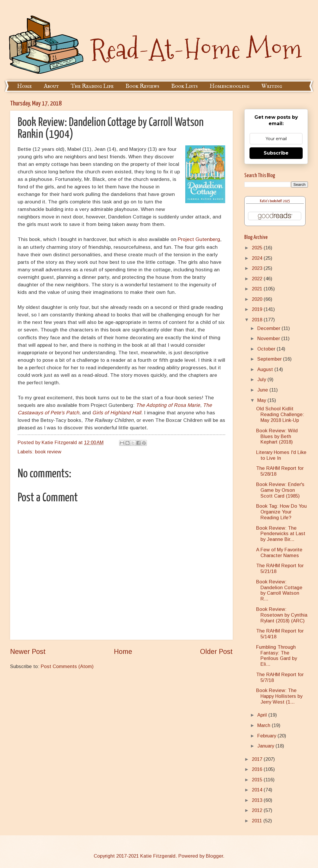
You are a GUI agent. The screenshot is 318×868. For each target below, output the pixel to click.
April (263, 715)
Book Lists (184, 86)
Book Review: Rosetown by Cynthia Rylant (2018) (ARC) (282, 615)
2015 (258, 780)
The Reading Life (92, 86)
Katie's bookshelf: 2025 (275, 201)
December (269, 328)
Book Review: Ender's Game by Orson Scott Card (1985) (280, 490)
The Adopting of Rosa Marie (168, 405)
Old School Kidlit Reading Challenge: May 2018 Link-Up (280, 414)
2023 (258, 268)
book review (48, 452)
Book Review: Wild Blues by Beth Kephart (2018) (277, 436)
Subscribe (276, 153)
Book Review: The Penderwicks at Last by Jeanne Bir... (281, 534)
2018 (258, 320)
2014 (258, 790)
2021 (258, 289)
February (267, 736)
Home (24, 86)
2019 (258, 309)
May (262, 400)
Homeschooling (230, 86)
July (262, 380)
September (270, 359)
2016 (258, 769)
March (265, 725)
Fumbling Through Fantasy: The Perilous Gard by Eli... (277, 656)
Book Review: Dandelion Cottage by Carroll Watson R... (279, 590)
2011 (258, 821)
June (263, 390)
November (269, 339)
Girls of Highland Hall (117, 413)
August (266, 369)
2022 (258, 279)
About (51, 86)
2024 (258, 258)
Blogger (214, 856)
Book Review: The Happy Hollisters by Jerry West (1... (279, 696)
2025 (258, 248)
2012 (258, 810)
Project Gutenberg (199, 239)
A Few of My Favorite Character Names (279, 553)
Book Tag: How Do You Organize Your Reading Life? (281, 512)
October (267, 349)
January (266, 746)
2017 (258, 759)
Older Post (216, 652)
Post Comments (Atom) (67, 666)
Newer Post (28, 652)
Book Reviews (142, 86)
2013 (258, 800)
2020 (258, 299)
